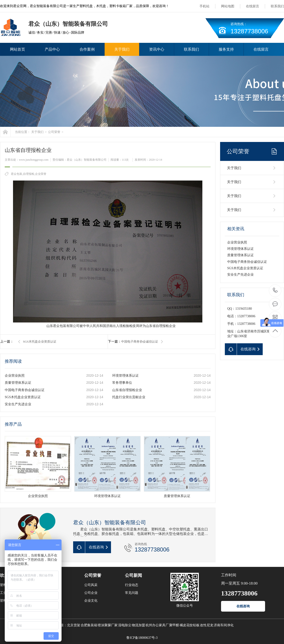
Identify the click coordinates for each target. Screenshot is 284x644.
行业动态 (132, 585)
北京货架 (74, 625)
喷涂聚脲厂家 (108, 625)
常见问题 (132, 593)
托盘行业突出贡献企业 (129, 397)
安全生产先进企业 (18, 404)
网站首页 (18, 49)
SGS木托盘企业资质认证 (40, 342)
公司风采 (91, 585)
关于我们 (122, 49)
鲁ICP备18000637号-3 (142, 638)
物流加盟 (138, 625)
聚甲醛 (174, 625)
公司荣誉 (54, 132)
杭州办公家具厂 (157, 625)
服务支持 (226, 49)
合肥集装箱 (89, 625)
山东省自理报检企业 (127, 390)
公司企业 (91, 593)
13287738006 (275, 290)
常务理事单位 (122, 383)
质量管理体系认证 (18, 383)
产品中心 (52, 49)
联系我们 (277, 6)
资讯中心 (157, 49)
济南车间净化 (224, 625)
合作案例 (87, 49)
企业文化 (91, 601)
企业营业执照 (15, 376)
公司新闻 (133, 575)
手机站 (204, 6)
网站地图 (228, 6)
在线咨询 (243, 606)
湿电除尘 (125, 625)
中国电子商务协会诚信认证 (140, 342)
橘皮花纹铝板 (190, 625)
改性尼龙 (207, 625)
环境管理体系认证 (125, 376)
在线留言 (253, 6)
